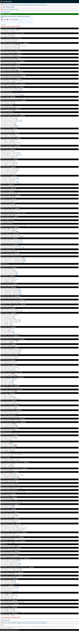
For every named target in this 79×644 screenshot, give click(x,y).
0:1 (17, 56)
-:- (23, 98)
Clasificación (26, 43)
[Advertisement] (39, 638)
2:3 (17, 181)
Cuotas (16, 9)
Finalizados (12, 9)
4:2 (19, 368)
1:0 (18, 30)
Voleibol (24, 5)
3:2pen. (25, 261)
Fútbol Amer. (33, 5)
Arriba (2, 625)
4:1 (26, 46)
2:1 (14, 31)
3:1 (14, 141)
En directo (6, 9)
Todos (2, 9)
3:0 (16, 136)
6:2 (15, 522)
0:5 (16, 156)
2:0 (19, 45)
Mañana (8, 7)
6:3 (16, 162)
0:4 (18, 417)
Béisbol (28, 5)
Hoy (1, 7)
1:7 (18, 557)
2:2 (17, 140)
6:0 (12, 202)
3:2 (18, 169)
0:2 (17, 147)
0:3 (18, 190)
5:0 (15, 346)
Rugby (38, 5)
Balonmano (19, 5)
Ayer (4, 7)
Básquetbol (14, 5)
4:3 (18, 341)
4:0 (17, 59)
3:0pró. (23, 95)
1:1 (13, 35)
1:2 (17, 119)
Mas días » (12, 7)
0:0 (15, 124)
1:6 (24, 225)
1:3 (15, 63)
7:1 (17, 177)
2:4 (19, 353)
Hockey (6, 5)
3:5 (22, 77)
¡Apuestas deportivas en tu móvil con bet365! (11, 26)
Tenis (9, 5)
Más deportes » (44, 5)
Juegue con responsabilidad (6, 628)
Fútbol (2, 5)
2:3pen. (20, 454)
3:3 (21, 155)
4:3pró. (12, 443)
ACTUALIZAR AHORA (5, 12)
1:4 (22, 89)
